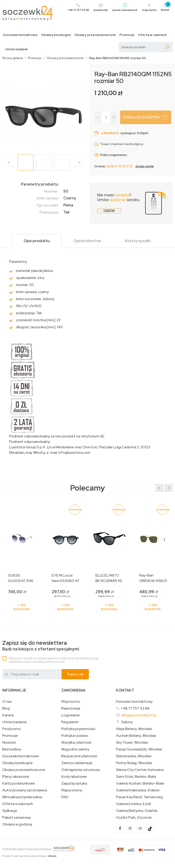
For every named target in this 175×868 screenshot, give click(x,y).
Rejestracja (71, 708)
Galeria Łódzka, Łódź (134, 804)
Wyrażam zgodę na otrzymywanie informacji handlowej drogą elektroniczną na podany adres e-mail (54, 660)
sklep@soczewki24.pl (139, 715)
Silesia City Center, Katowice (140, 770)
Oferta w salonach (152, 35)
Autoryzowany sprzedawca (25, 790)
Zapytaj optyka (74, 783)
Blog (6, 708)
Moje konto (71, 702)
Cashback (110, 133)
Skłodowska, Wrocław (134, 756)
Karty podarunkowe (19, 783)
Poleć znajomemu (111, 155)
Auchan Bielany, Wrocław (136, 736)
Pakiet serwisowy (17, 818)
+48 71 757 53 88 (135, 708)
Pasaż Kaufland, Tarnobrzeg (139, 797)
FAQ (65, 797)
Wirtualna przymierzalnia (22, 797)
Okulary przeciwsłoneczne (95, 35)
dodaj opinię (145, 166)
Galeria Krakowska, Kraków (138, 790)
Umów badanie (17, 49)
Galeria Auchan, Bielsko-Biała (140, 783)
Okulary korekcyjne (56, 35)
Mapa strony (72, 790)
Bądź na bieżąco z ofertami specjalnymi (41, 646)
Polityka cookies (75, 736)
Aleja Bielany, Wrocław (134, 729)
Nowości (9, 743)
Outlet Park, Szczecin (134, 818)
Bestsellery (12, 749)
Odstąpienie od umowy (81, 770)
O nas (7, 702)
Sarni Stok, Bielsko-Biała (136, 777)
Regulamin (70, 722)
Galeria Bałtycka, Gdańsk (137, 811)
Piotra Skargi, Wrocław (134, 763)
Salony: (127, 722)
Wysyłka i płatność (76, 743)
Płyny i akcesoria (16, 777)
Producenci (12, 729)
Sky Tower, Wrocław (132, 743)
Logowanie (71, 715)
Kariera (8, 715)
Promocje (127, 35)
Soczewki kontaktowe (20, 35)
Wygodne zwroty (75, 749)
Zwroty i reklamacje (77, 763)
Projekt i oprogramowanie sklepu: (29, 856)
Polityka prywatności (78, 729)
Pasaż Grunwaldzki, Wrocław (139, 749)
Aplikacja (10, 811)
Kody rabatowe (74, 777)
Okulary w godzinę (17, 824)
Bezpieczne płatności (79, 756)
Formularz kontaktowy (134, 701)
